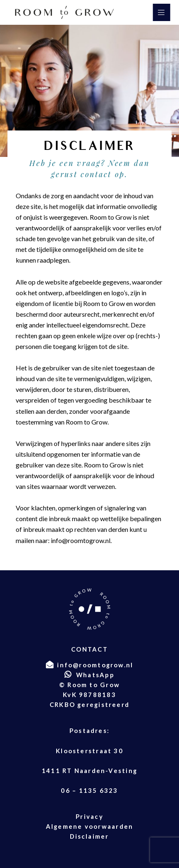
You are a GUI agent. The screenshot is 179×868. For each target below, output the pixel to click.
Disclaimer (89, 836)
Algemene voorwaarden (89, 826)
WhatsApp (95, 675)
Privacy (89, 816)
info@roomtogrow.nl (81, 540)
